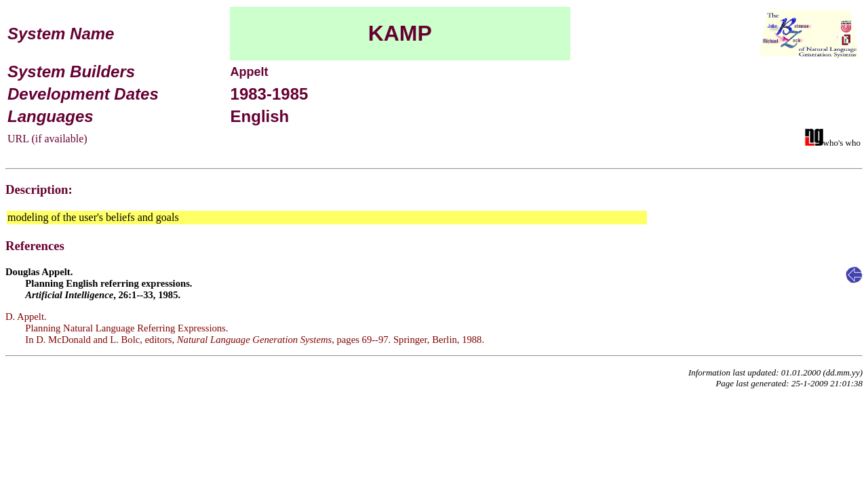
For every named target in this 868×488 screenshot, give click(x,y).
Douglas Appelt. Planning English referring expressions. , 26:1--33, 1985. (99, 283)
